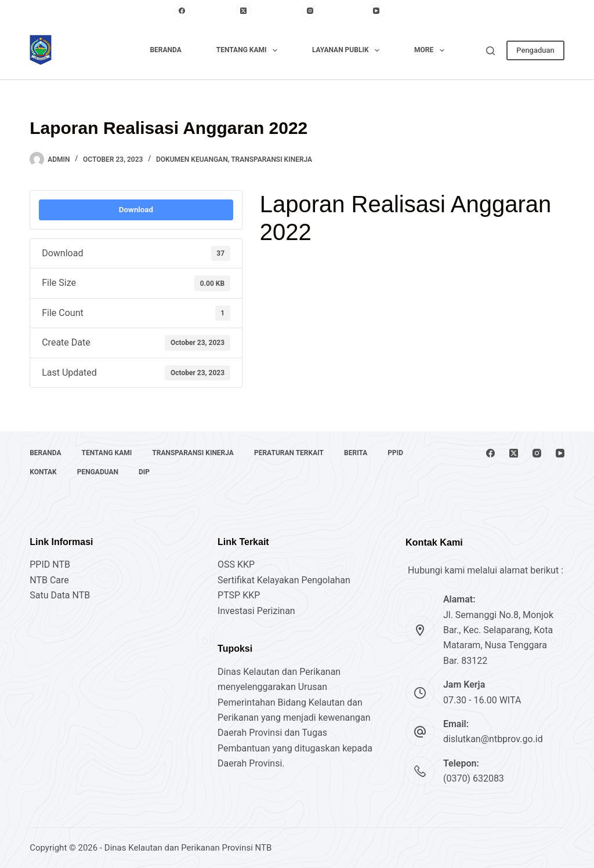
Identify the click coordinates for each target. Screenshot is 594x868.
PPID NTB (50, 564)
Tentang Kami (249, 50)
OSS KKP (236, 564)
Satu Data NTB (60, 595)
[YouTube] (394, 11)
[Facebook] (202, 11)
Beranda (165, 50)
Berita (356, 453)
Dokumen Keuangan (192, 159)
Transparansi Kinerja (271, 159)
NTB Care (49, 580)
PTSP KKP (239, 595)
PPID (395, 453)
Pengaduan (535, 50)
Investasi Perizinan (256, 611)
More (432, 50)
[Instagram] (332, 11)
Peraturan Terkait (289, 453)
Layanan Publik (348, 50)
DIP (144, 472)
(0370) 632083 (474, 778)
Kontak (43, 472)
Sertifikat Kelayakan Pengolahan (284, 580)
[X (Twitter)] (266, 11)
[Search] (490, 51)
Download (136, 210)
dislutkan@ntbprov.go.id (493, 739)
